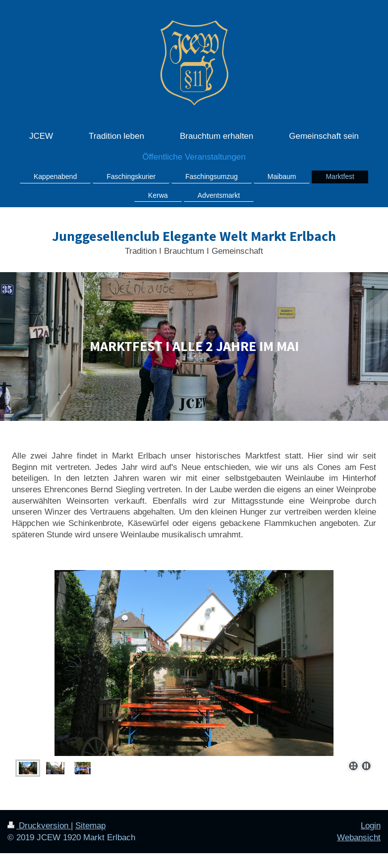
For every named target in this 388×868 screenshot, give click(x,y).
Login (371, 826)
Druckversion (39, 826)
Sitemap (90, 826)
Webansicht (359, 838)
